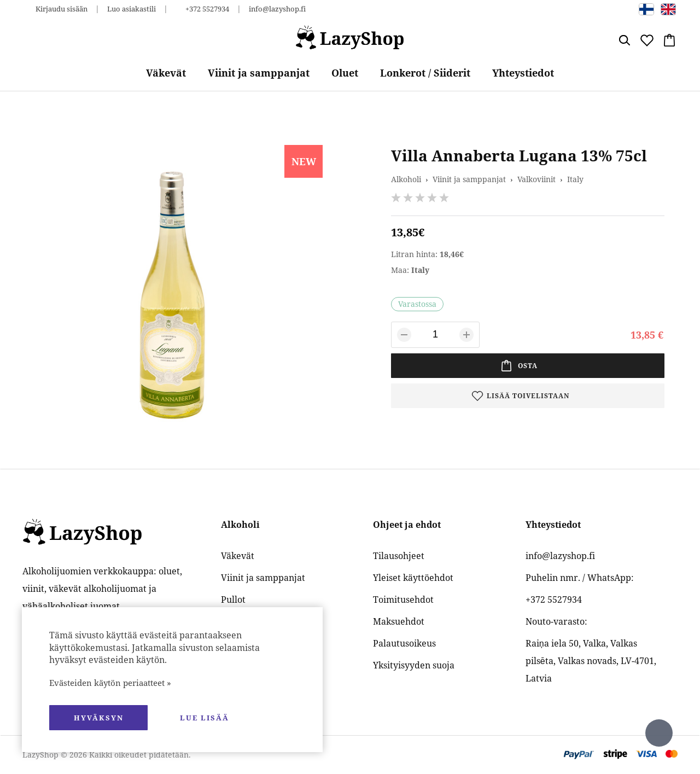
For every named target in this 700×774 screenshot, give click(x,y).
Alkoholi (406, 179)
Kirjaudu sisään (62, 9)
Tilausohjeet (399, 556)
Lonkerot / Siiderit (425, 73)
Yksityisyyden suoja (414, 665)
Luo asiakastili (132, 9)
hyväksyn (99, 718)
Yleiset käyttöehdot (413, 578)
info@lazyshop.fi (277, 9)
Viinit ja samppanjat (259, 73)
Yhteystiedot (523, 73)
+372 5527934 (207, 9)
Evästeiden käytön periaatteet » (110, 683)
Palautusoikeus (404, 643)
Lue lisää (205, 718)
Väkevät (166, 73)
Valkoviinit (536, 179)
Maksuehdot (399, 621)
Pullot (233, 600)
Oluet (345, 73)
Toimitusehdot (403, 600)
